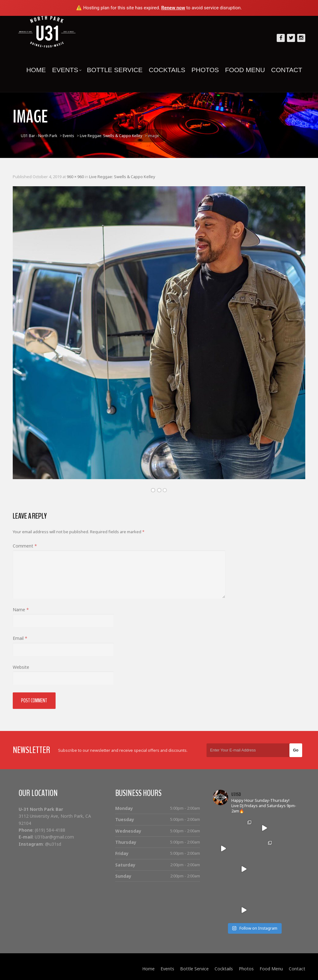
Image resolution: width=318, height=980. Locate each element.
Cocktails (167, 70)
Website (21, 667)
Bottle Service (115, 70)
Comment (25, 546)
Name (21, 610)
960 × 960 (75, 177)
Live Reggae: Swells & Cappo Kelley (122, 177)
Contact (287, 70)
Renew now (173, 8)
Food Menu (245, 70)
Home (36, 70)
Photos (205, 70)
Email (20, 638)
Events (67, 70)
